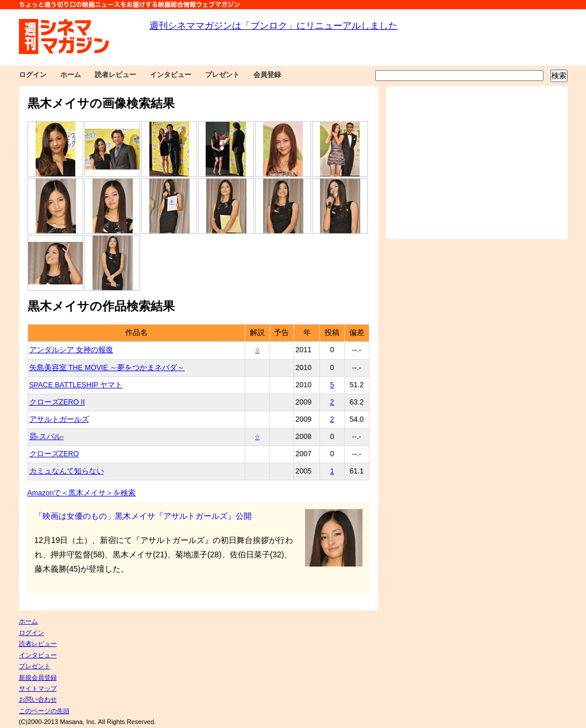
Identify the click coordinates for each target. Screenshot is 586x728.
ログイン (33, 75)
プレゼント (222, 75)
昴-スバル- (47, 437)
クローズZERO (54, 454)
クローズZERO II (57, 402)
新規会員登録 (38, 677)
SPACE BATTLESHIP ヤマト (76, 385)
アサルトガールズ (59, 419)
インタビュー (171, 75)
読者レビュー (115, 75)
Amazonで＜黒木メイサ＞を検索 (82, 493)
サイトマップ (38, 688)
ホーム (71, 75)
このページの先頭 (44, 711)
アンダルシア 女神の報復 (71, 350)
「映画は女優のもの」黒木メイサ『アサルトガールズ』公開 (143, 516)
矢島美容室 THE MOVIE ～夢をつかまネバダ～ (107, 368)
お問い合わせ (38, 699)
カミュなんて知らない (67, 471)
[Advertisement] (477, 163)
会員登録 (267, 75)
